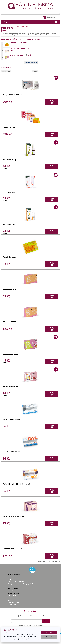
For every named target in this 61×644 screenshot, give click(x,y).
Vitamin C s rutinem (16, 43)
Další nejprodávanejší (31, 63)
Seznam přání (12, 605)
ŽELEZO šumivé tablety (11, 452)
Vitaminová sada (9, 127)
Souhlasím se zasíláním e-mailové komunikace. (30, 625)
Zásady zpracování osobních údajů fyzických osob (22, 584)
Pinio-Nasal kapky (9, 160)
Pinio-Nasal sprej (9, 225)
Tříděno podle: (6, 71)
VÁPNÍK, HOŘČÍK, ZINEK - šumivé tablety (23, 49)
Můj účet (10, 600)
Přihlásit (46, 621)
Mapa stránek (12, 595)
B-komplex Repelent (16, 55)
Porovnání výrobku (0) (7, 67)
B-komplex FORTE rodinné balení (15, 322)
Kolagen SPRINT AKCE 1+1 (12, 95)
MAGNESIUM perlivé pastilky (13, 517)
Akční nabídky (12, 591)
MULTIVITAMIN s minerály (13, 549)
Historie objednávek (14, 602)
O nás (10, 579)
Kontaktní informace (14, 577)
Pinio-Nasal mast (9, 192)
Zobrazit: (35, 71)
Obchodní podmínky (14, 586)
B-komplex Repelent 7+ (11, 387)
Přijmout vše (49, 633)
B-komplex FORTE (9, 290)
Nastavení (49, 637)
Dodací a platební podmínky (16, 581)
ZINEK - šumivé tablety (11, 419)
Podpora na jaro (26, 26)
